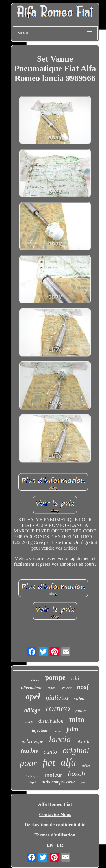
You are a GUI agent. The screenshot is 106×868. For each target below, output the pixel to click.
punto (50, 752)
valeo (79, 698)
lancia (60, 739)
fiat (49, 763)
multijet (30, 782)
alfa (68, 762)
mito (77, 719)
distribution (51, 721)
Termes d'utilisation (55, 835)
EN (50, 845)
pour (28, 763)
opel (33, 696)
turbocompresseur (58, 782)
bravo (57, 731)
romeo (58, 708)
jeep (84, 782)
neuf (83, 686)
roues (52, 688)
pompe (55, 677)
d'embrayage (32, 776)
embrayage (32, 741)
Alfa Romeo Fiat (55, 804)
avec (29, 722)
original (76, 750)
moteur (54, 775)
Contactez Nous (55, 814)
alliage (32, 710)
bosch (76, 774)
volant (67, 688)
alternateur (32, 688)
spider (86, 766)
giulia (81, 711)
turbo (29, 751)
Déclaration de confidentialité (55, 825)
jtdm (72, 729)
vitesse (35, 680)
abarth (83, 742)
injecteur (40, 730)
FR (60, 845)
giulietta (57, 697)
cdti (75, 678)
